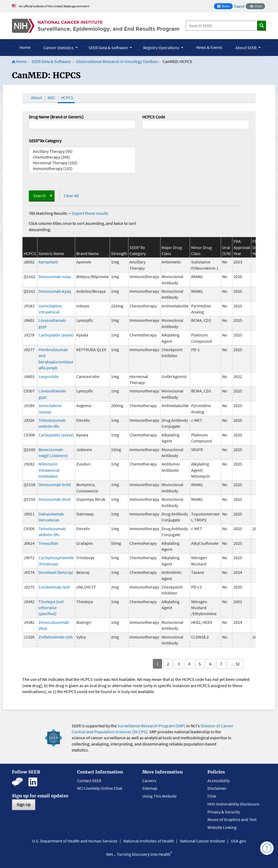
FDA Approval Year (242, 247)
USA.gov (238, 841)
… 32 (235, 664)
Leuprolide (49, 376)
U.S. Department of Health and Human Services (75, 841)
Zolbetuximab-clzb (56, 637)
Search (40, 196)
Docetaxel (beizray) (56, 572)
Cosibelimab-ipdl (54, 587)
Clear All (71, 196)
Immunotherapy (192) (82, 169)
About (37, 98)
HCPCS (67, 98)
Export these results (90, 213)
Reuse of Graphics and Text (232, 819)
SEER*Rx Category (45, 141)
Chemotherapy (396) (82, 157)
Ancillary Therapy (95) (82, 151)
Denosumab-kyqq (55, 291)
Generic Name (51, 253)
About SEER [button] (246, 48)
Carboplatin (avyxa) (56, 335)
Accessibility (219, 781)
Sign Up (24, 804)
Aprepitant (48, 262)
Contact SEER (89, 781)
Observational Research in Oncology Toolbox (117, 61)
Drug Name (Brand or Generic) (56, 117)
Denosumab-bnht (55, 485)
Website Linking (222, 827)
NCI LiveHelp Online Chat (100, 788)
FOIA (212, 796)
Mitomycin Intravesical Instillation (49, 470)
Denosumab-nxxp (55, 276)
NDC (51, 98)
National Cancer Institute (203, 841)
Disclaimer (217, 788)
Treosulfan (48, 543)
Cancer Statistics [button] (59, 48)
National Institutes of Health (149, 841)
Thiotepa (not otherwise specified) (51, 608)
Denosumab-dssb (55, 499)
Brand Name (88, 253)
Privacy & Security (224, 812)
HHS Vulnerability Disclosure (233, 804)
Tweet (239, 6)
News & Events (209, 47)
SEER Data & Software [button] (109, 48)
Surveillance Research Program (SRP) (151, 726)
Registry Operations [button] (162, 48)
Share (225, 7)
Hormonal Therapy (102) (82, 163)
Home (25, 47)
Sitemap (150, 788)
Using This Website (159, 796)
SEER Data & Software (51, 61)
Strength (119, 253)
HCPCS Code (154, 117)
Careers (149, 781)
